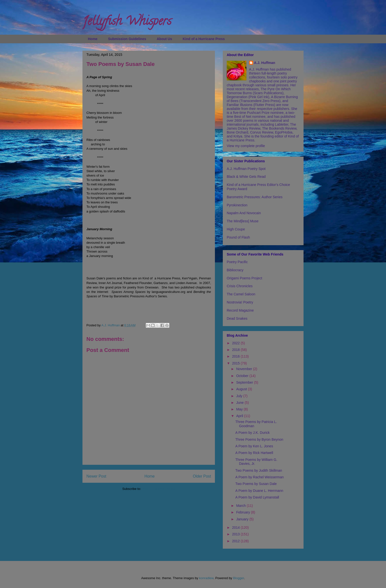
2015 (236, 363)
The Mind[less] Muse (243, 221)
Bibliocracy (235, 270)
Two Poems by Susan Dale (256, 484)
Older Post (202, 476)
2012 (236, 541)
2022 (236, 343)
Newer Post (96, 476)
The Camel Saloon (241, 294)
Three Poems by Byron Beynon (259, 439)
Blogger (239, 578)
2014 (236, 528)
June (240, 403)
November (244, 369)
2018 (236, 350)
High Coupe (236, 229)
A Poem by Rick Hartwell (254, 453)
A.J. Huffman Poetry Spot (246, 169)
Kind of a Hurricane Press (204, 39)
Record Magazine (240, 310)
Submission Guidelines (127, 39)
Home (93, 39)
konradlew (206, 578)
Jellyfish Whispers (127, 22)
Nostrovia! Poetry (240, 302)
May (240, 409)
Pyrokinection (237, 205)
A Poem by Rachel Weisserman (260, 477)
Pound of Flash (238, 237)
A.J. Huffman (265, 63)
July (240, 396)
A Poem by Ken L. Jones (254, 446)
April (240, 416)
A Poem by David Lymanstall (257, 497)
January (243, 519)
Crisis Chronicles (240, 286)
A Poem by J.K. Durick (252, 433)
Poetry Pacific (237, 262)
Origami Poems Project (244, 278)
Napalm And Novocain (244, 213)
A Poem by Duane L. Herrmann (259, 491)
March (241, 506)
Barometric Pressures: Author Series (255, 197)
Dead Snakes (237, 318)
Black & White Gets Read (246, 177)
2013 (236, 534)
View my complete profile (246, 146)
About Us (164, 39)
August (242, 389)
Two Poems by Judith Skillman (259, 470)
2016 (236, 356)
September (245, 382)
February (243, 512)
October (243, 376)
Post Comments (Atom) (158, 489)
